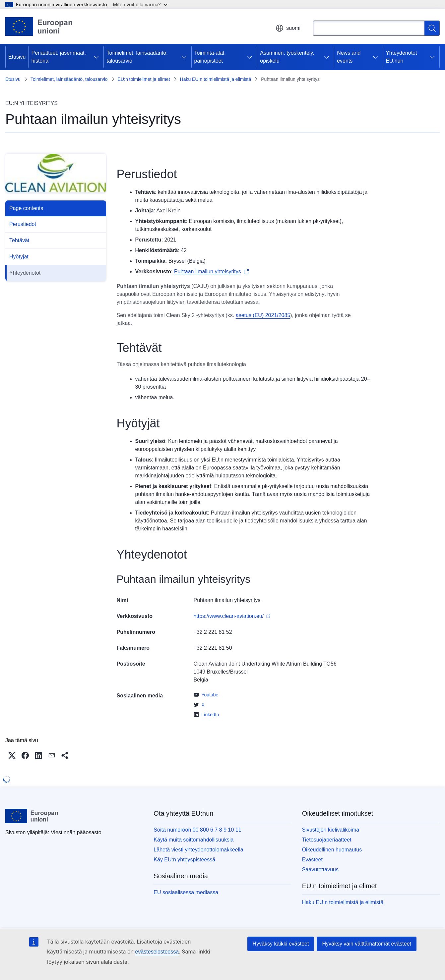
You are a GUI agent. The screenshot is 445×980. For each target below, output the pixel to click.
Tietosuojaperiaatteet (327, 840)
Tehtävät (19, 240)
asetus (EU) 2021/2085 (263, 315)
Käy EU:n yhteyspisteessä (184, 860)
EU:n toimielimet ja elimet (144, 79)
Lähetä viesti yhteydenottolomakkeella (198, 850)
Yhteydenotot (25, 273)
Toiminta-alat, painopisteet (210, 57)
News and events (349, 57)
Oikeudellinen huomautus (332, 850)
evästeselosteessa (157, 952)
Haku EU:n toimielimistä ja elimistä (216, 79)
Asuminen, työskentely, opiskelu (287, 57)
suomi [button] (288, 28)
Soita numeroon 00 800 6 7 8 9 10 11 (197, 830)
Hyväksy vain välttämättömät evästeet (367, 944)
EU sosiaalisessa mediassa (186, 892)
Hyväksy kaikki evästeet (281, 944)
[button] (12, 755)
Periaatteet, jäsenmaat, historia (59, 57)
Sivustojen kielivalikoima (331, 830)
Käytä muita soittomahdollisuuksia (193, 840)
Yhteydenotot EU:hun (401, 57)
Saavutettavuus (320, 870)
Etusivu (17, 57)
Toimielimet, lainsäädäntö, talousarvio (137, 57)
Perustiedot (23, 224)
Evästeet (312, 860)
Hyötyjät (19, 257)
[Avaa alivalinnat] (96, 57)
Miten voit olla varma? (140, 4)
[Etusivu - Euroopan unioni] (39, 27)
